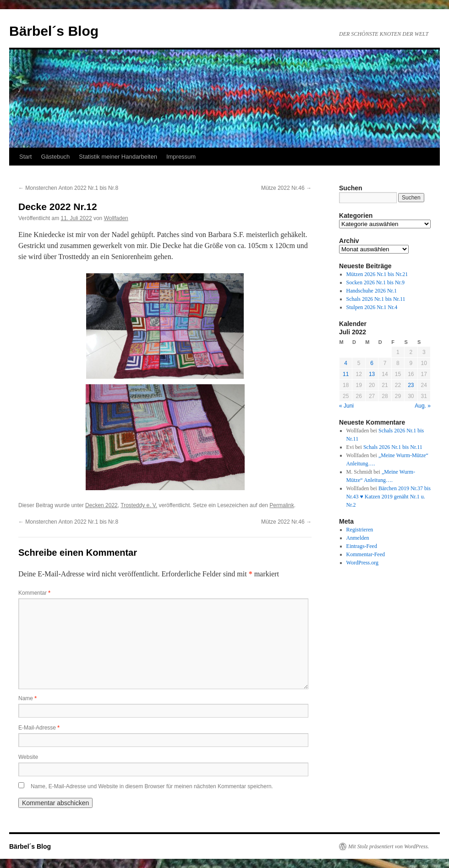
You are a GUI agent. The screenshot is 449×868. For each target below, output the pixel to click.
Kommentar (34, 593)
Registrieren (360, 530)
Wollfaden (116, 218)
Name (27, 698)
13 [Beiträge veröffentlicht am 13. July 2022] (372, 374)
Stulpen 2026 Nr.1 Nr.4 (372, 307)
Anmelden (358, 538)
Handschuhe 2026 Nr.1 (372, 291)
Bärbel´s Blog (54, 31)
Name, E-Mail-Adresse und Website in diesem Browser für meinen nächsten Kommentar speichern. (152, 786)
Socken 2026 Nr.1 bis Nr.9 (375, 282)
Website (28, 757)
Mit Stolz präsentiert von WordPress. (389, 846)
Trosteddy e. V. (139, 505)
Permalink (282, 505)
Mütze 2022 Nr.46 (286, 188)
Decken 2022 (101, 505)
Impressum (181, 157)
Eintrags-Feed (362, 546)
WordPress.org (362, 563)
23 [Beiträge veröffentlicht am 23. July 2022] (411, 385)
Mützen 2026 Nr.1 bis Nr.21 (377, 274)
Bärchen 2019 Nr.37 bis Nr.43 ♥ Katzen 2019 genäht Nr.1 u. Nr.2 (389, 497)
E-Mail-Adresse (39, 728)
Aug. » (423, 406)
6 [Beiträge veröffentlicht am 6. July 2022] (372, 363)
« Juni (346, 406)
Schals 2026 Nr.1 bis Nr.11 (376, 299)
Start (25, 157)
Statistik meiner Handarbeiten (118, 157)
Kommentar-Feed (366, 554)
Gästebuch (55, 157)
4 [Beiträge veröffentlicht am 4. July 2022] (346, 363)
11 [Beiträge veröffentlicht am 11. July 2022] (346, 374)
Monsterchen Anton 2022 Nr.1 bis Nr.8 (68, 188)
